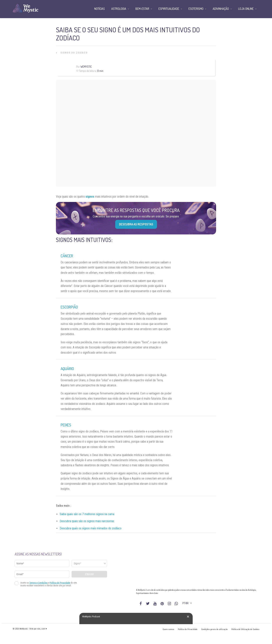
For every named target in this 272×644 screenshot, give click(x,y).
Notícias (100, 9)
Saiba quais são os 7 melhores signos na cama (87, 514)
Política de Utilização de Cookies (245, 629)
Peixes (66, 425)
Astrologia (119, 9)
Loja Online (246, 9)
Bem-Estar (142, 9)
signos (90, 197)
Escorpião (69, 307)
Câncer (67, 256)
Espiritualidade (169, 9)
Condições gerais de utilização (214, 629)
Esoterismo (196, 9)
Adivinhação (221, 9)
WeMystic (86, 67)
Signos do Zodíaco (74, 53)
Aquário (67, 369)
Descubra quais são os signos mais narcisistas (87, 521)
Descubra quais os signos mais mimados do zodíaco (91, 528)
